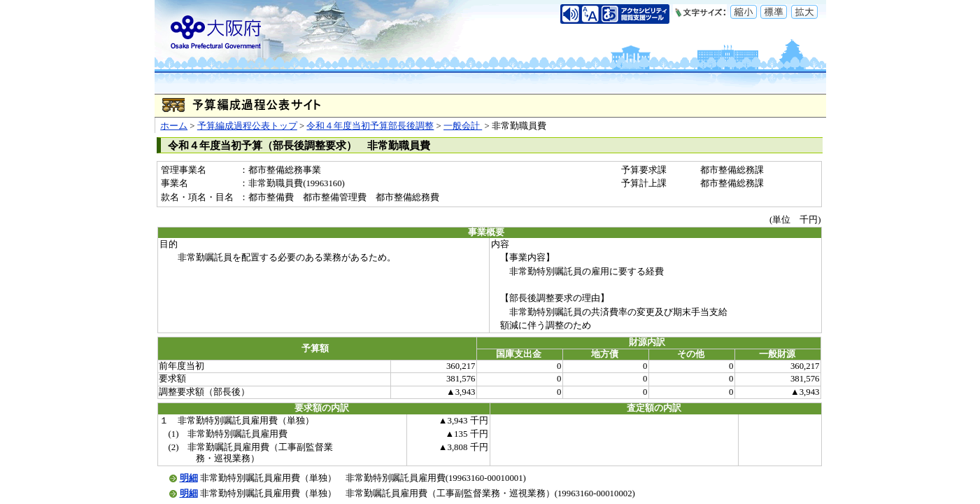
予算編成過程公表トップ (247, 126)
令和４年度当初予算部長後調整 (370, 126)
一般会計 (463, 126)
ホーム (174, 126)
